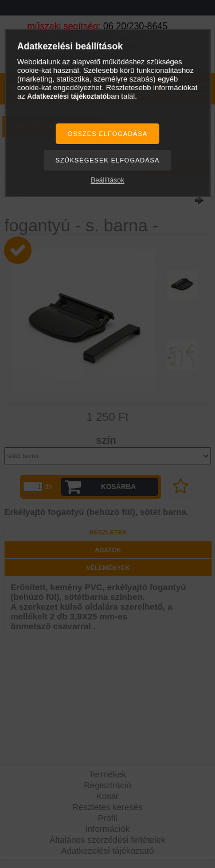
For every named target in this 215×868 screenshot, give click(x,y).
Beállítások (107, 180)
